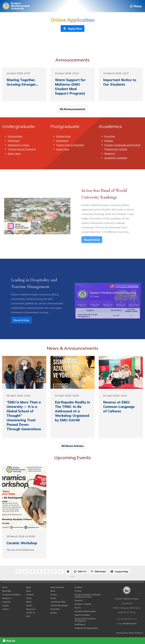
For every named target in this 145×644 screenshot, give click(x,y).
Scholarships (15, 136)
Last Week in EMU (58, 602)
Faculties (110, 136)
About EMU (7, 591)
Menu (135, 6)
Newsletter (55, 609)
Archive (54, 595)
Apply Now (14, 153)
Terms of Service (136, 633)
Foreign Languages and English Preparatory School (88, 596)
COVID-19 (31, 613)
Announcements (57, 587)
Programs (6, 602)
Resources (31, 609)
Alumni (29, 602)
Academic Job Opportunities (86, 628)
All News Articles (72, 446)
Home (5, 587)
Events (53, 598)
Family (29, 598)
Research (110, 153)
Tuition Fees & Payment (22, 149)
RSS (28, 616)
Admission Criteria (19, 145)
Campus (6, 605)
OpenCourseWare (82, 615)
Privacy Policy (122, 633)
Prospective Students (11, 595)
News (29, 591)
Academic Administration (85, 611)
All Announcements (72, 109)
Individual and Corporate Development (85, 620)
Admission (14, 141)
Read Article (92, 244)
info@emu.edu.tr (130, 623)
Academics (7, 598)
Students (30, 595)
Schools (109, 141)
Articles (54, 613)
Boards (78, 608)
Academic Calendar (116, 158)
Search (29, 605)
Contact (5, 609)
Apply (29, 587)
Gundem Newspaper (59, 605)
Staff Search (80, 624)
